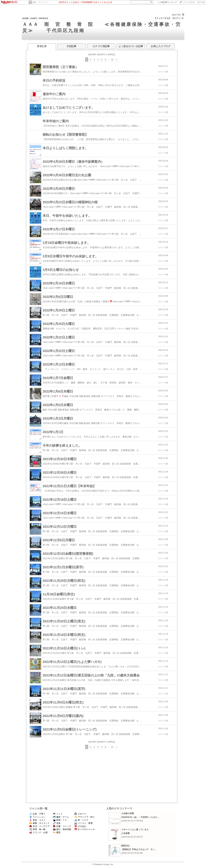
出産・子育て (37, 814)
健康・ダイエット (40, 2)
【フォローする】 (163, 18)
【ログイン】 (178, 18)
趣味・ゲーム (61, 817)
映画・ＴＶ (60, 820)
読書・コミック (62, 826)
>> (167, 2)
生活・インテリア (39, 826)
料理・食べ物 (37, 829)
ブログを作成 (189, 2)
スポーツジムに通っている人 (135, 829)
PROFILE (44, 18)
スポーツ (80, 814)
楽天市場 (201, 2)
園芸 (57, 832)
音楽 (57, 823)
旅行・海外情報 (62, 829)
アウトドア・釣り (85, 817)
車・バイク (81, 820)
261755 (176, 15)
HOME (26, 18)
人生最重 (125, 833)
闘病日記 (125, 846)
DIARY (34, 18)
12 (112, 60)
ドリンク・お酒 (38, 832)
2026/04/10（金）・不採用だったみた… (140, 817)
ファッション (37, 817)
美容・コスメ (37, 820)
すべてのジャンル (85, 829)
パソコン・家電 (83, 823)
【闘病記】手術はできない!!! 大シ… (139, 849)
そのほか (80, 826)
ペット (58, 814)
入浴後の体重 (128, 813)
